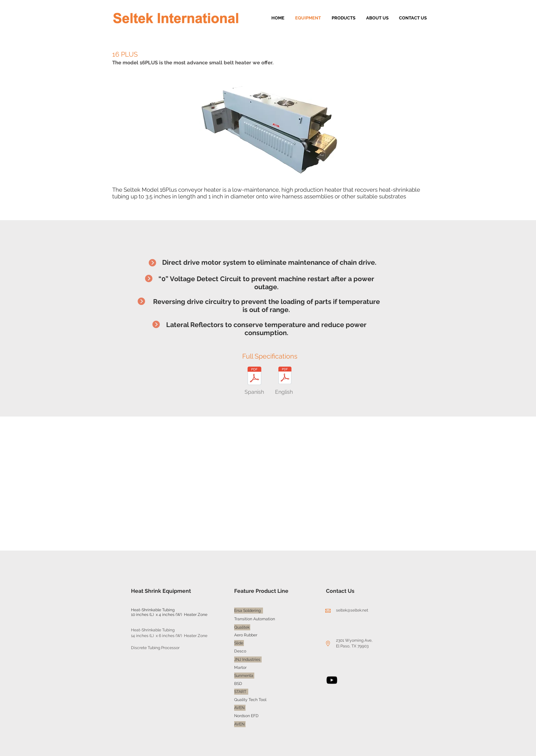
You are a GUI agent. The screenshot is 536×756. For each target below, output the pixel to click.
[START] (241, 692)
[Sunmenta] (244, 676)
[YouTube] (332, 680)
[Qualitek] (242, 627)
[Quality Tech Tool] (251, 700)
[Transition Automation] (255, 619)
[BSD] (239, 684)
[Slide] (239, 643)
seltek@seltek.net (352, 610)
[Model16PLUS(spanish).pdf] (254, 377)
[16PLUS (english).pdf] (285, 376)
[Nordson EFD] (247, 716)
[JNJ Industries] (248, 659)
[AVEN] (240, 708)
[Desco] (240, 651)
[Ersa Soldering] (249, 611)
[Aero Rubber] (247, 635)
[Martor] (241, 668)
